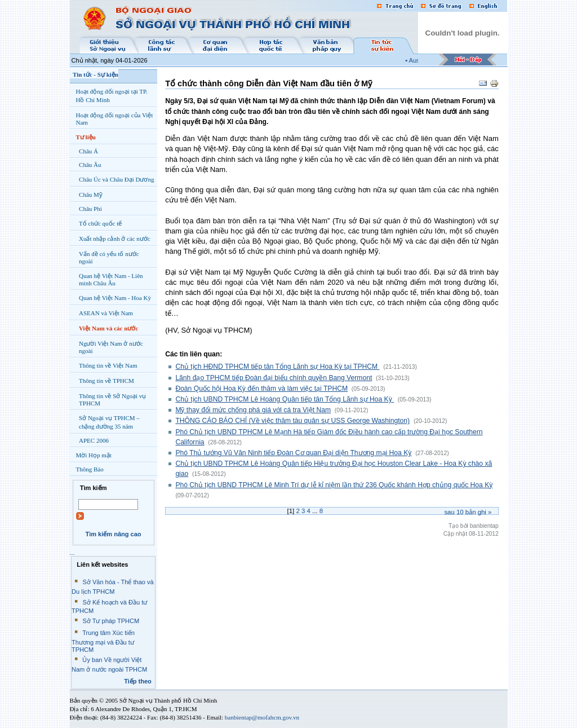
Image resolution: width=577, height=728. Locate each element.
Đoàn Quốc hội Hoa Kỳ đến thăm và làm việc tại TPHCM (261, 389)
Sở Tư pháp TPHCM (111, 621)
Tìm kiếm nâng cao (113, 534)
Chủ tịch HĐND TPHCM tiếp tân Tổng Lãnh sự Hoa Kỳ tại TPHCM (277, 367)
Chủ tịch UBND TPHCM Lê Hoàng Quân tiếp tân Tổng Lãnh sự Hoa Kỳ (285, 399)
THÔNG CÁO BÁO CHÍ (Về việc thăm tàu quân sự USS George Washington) (292, 421)
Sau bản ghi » (468, 512)
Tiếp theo (138, 681)
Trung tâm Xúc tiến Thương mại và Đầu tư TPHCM (103, 641)
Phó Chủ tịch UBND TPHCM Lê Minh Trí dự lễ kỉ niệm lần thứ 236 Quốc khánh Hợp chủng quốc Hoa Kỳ (334, 485)
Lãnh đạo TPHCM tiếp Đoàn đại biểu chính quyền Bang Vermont (274, 378)
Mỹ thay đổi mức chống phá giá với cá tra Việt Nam (253, 410)
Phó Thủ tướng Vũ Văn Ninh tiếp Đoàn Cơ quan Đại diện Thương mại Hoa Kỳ (293, 453)
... (72, 553)
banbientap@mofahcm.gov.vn (262, 717)
